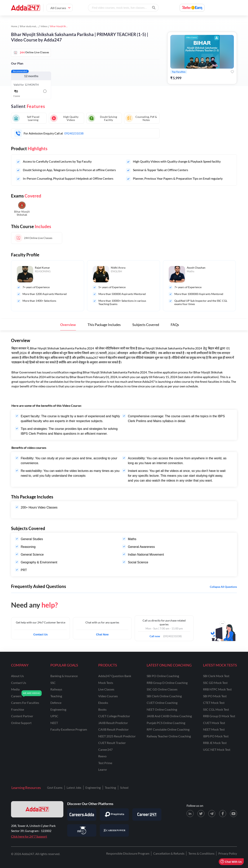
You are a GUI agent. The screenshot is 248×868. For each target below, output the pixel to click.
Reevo (102, 756)
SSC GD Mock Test (215, 683)
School (124, 788)
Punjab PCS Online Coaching (166, 723)
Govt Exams (55, 788)
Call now (156, 635)
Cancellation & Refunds (169, 853)
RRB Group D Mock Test (219, 716)
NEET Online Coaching (162, 709)
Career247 (105, 749)
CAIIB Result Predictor (113, 729)
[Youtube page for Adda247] (233, 814)
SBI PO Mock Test (215, 696)
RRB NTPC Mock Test (217, 689)
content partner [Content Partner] (22, 716)
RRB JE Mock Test (215, 743)
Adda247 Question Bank (115, 676)
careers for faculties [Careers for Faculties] (25, 703)
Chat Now (102, 634)
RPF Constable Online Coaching (168, 729)
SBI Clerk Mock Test (216, 676)
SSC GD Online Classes (162, 689)
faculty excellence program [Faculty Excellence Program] (69, 729)
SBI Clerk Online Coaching (164, 696)
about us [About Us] (17, 676)
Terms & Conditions (201, 853)
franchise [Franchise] (18, 709)
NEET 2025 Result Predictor (117, 736)
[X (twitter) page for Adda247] (201, 814)
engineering (58, 709)
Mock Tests (106, 683)
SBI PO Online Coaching (163, 676)
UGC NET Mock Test (217, 749)
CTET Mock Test (214, 703)
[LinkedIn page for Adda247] (190, 814)
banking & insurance (64, 676)
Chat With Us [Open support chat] (231, 862)
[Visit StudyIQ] (82, 830)
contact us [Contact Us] (19, 683)
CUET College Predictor (114, 716)
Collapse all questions (223, 587)
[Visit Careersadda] (82, 815)
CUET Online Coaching (162, 703)
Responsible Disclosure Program (128, 853)
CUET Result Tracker (112, 743)
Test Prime (105, 763)
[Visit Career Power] (114, 830)
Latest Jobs (74, 788)
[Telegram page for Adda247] (212, 814)
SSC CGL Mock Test (216, 709)
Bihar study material (30, 26)
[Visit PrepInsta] (114, 815)
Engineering (93, 788)
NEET (54, 723)
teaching (56, 696)
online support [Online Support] (21, 723)
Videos (44, 26)
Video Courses (108, 696)
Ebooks (103, 703)
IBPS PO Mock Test (216, 736)
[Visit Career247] (147, 815)
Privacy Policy (228, 853)
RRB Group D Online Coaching (167, 683)
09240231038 (74, 133)
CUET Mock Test (214, 723)
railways (56, 689)
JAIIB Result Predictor (113, 723)
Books (102, 709)
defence (56, 703)
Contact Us (40, 634)
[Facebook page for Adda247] (223, 814)
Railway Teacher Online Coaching (169, 736)
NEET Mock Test (214, 729)
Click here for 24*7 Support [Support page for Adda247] (29, 836)
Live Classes (106, 689)
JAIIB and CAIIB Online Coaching (169, 716)
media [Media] (15, 689)
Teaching (110, 788)
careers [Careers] (16, 696)
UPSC (54, 716)
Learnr (103, 769)
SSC (53, 683)
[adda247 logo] (37, 809)
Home (14, 26)
